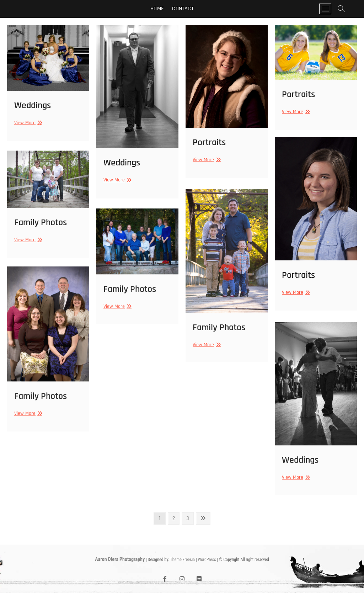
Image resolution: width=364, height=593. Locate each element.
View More (27, 123)
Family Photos (41, 230)
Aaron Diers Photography (120, 559)
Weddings (33, 105)
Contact (183, 9)
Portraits (209, 142)
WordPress (207, 560)
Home (157, 9)
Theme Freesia (183, 560)
